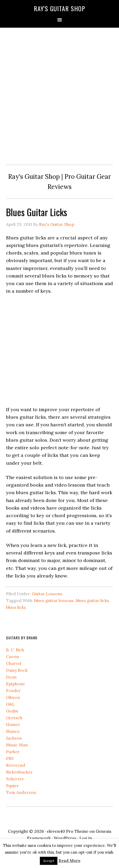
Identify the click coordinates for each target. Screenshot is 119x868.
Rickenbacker (19, 772)
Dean (11, 677)
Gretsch (14, 718)
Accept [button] (49, 861)
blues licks (16, 607)
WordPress (65, 838)
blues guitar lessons (54, 600)
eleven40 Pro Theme (68, 831)
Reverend (16, 765)
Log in (86, 838)
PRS (10, 758)
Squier (12, 786)
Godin (12, 711)
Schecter (15, 779)
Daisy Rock (17, 670)
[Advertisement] (59, 95)
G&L (10, 704)
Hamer (13, 724)
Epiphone (15, 684)
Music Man (17, 745)
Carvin (13, 657)
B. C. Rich (15, 650)
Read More (69, 861)
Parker (13, 752)
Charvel (14, 663)
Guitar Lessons (47, 594)
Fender (13, 690)
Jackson (14, 738)
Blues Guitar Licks (37, 212)
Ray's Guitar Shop (59, 8)
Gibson (13, 697)
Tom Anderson (21, 792)
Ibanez (13, 731)
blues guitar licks (92, 600)
